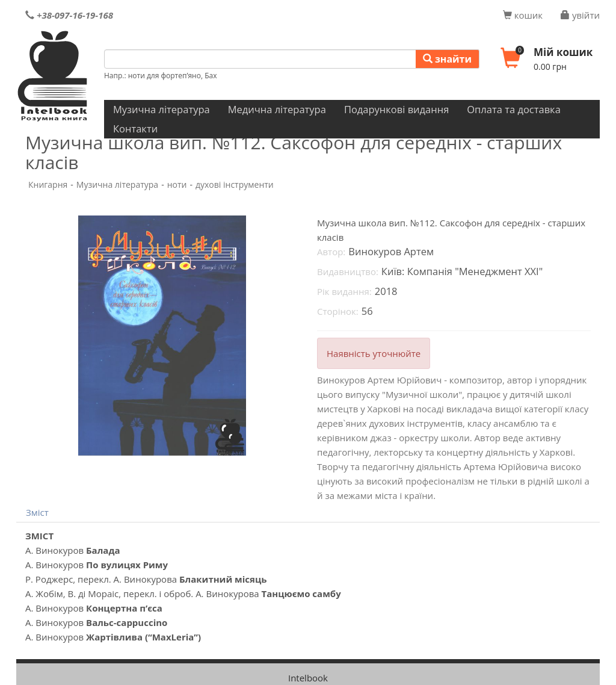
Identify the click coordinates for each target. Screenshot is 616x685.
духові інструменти (235, 184)
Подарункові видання (396, 109)
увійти (580, 15)
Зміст (37, 512)
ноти (177, 184)
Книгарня (48, 184)
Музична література (162, 109)
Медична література (277, 109)
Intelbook (308, 678)
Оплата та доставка (514, 109)
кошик (523, 15)
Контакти (135, 129)
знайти (447, 59)
